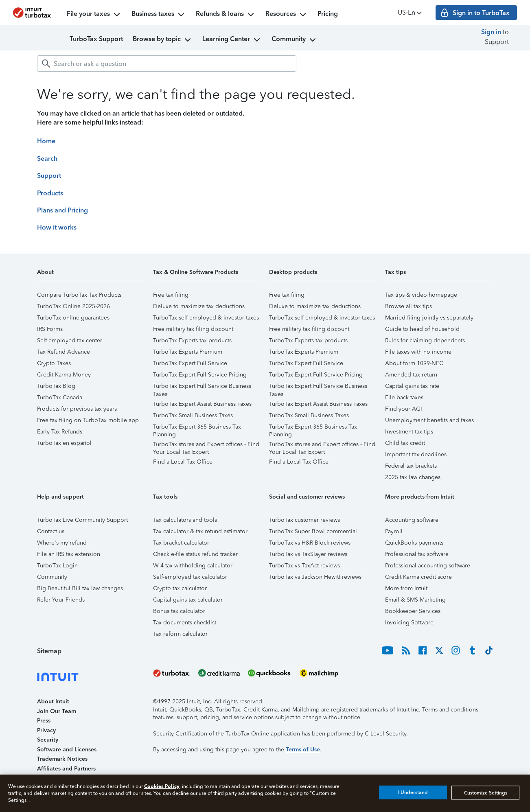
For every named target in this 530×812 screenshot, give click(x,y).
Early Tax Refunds (60, 432)
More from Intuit (406, 588)
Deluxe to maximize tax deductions (199, 306)
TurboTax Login (57, 566)
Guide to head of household (422, 329)
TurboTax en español (64, 443)
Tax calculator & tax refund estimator (200, 531)
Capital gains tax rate (412, 386)
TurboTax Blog (56, 386)
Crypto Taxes (54, 363)
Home (46, 141)
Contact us (51, 531)
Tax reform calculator (180, 634)
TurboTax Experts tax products (192, 340)
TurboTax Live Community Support (82, 520)
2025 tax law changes (413, 477)
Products (50, 193)
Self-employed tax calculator (190, 577)
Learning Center (232, 40)
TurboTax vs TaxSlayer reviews (308, 554)
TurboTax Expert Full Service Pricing (200, 375)
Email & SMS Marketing (415, 600)
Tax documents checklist (185, 623)
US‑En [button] (411, 13)
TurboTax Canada (60, 397)
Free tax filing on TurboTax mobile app (88, 420)
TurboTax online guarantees (73, 318)
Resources (287, 15)
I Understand (413, 792)
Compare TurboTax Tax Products (79, 295)
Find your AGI (404, 409)
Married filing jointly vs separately (429, 318)
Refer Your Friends (61, 600)
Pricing (328, 14)
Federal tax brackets (411, 466)
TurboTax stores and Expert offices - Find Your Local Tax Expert (206, 445)
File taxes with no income (418, 352)
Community (295, 40)
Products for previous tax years (77, 409)
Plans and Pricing (62, 210)
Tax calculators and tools (185, 520)
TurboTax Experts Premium (188, 352)
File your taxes (94, 15)
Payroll (394, 531)
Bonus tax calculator (179, 611)
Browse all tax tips (408, 306)
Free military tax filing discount (193, 329)
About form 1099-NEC (414, 363)
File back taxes (404, 397)
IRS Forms (50, 329)
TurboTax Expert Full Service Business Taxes (202, 387)
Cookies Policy (162, 786)
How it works (57, 227)
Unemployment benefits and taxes (429, 420)
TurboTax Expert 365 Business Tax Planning (197, 428)
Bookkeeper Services (413, 611)
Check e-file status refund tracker (195, 554)
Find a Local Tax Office (183, 462)
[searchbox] (167, 63)
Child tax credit (405, 443)
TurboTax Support (96, 39)
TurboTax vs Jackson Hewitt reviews (315, 577)
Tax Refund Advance (64, 352)
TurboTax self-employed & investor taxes (206, 318)
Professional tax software (417, 554)
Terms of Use (303, 750)
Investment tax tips (409, 432)
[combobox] (167, 63)
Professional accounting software (428, 566)
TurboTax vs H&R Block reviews (310, 543)
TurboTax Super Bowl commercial (313, 531)
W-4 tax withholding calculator (193, 566)
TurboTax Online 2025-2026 (73, 306)
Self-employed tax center (70, 340)
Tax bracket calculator (181, 543)
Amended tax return (411, 375)
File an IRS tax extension (69, 554)
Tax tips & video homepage (421, 295)
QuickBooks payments (414, 543)
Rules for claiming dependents (425, 340)
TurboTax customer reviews (304, 520)
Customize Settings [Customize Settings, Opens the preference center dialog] (486, 792)
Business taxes (159, 15)
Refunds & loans (226, 15)
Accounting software (412, 520)
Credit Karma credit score (418, 577)
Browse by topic (163, 40)
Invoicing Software (409, 623)
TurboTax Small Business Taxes (193, 415)
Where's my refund (62, 543)
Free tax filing (171, 295)
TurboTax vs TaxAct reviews (304, 566)
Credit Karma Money (64, 375)
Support (49, 176)
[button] (91, 275)
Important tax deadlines (416, 454)
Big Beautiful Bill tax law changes (80, 588)
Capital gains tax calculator (188, 600)
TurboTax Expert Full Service (190, 363)
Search (47, 159)
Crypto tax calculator (180, 588)
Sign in (491, 32)
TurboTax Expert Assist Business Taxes (202, 404)
